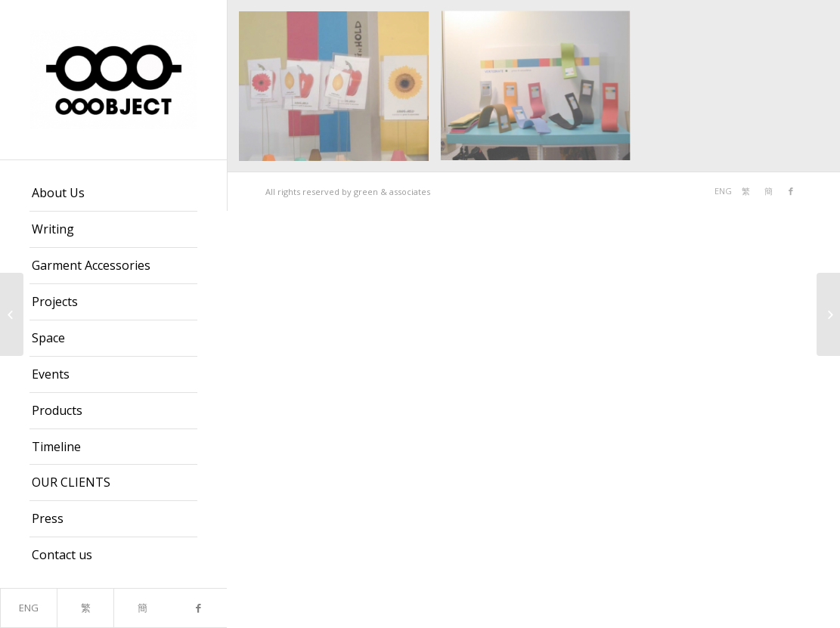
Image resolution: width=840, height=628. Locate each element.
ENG (29, 608)
